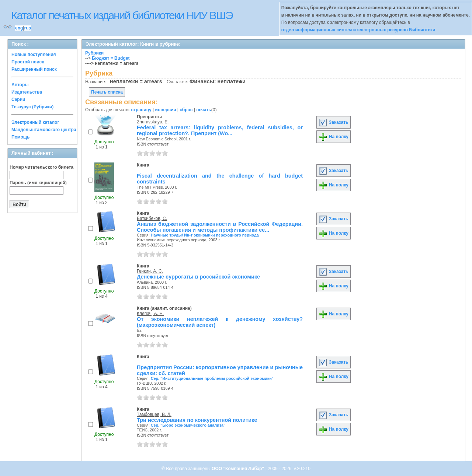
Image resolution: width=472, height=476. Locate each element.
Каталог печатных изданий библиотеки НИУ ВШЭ (122, 15)
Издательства (27, 92)
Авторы (20, 85)
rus (27, 28)
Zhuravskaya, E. (153, 122)
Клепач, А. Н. (150, 314)
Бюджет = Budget (111, 58)
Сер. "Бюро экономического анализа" (188, 425)
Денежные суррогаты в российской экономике (198, 277)
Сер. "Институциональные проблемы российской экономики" (212, 378)
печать (204, 110)
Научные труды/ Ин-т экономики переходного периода (205, 235)
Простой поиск (28, 62)
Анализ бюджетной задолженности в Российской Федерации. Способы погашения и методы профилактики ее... (220, 227)
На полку (334, 137)
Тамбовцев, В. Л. (154, 414)
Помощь (20, 137)
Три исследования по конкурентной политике (197, 420)
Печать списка (107, 92)
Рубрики (94, 53)
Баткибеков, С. (152, 218)
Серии (18, 99)
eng (19, 28)
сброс (186, 110)
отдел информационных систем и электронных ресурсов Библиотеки (358, 30)
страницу (141, 110)
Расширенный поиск (34, 69)
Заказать (333, 122)
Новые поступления (34, 55)
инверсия (166, 110)
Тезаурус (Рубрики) (32, 107)
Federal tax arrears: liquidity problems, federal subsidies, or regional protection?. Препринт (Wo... (220, 130)
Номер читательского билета (41, 167)
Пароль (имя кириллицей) (38, 183)
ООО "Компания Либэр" (238, 469)
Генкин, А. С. (150, 271)
